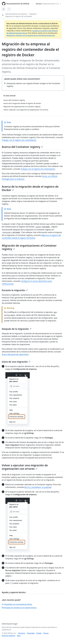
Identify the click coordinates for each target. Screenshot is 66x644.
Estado (39, 633)
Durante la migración (15, 290)
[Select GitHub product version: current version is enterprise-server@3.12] (48, 4)
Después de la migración (17, 329)
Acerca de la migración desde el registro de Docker (30, 188)
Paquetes (33, 14)
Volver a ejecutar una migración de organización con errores (25, 467)
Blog (19, 636)
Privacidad (31, 633)
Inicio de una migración (16, 362)
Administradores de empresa (16, 14)
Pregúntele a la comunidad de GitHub (17, 604)
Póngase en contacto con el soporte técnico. (19, 608)
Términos (22, 633)
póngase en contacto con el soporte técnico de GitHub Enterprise (31, 35)
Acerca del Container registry (22, 147)
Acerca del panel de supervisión (15, 354)
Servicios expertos (9, 636)
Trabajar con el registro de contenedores (19, 140)
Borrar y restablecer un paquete (38, 487)
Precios (46, 633)
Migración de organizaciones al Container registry (29, 247)
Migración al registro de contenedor (19, 16)
